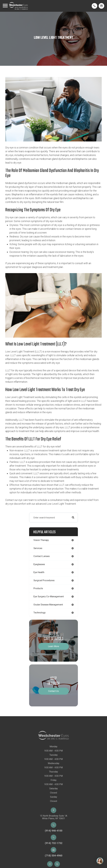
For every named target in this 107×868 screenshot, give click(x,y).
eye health (39, 572)
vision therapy (41, 540)
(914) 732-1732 (54, 852)
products (38, 588)
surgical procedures (44, 580)
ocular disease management (48, 605)
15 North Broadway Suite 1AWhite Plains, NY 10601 (53, 826)
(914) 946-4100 (54, 839)
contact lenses (42, 556)
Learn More (53, 646)
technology (39, 613)
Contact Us (53, 691)
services (38, 548)
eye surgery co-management (49, 597)
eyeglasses (39, 564)
